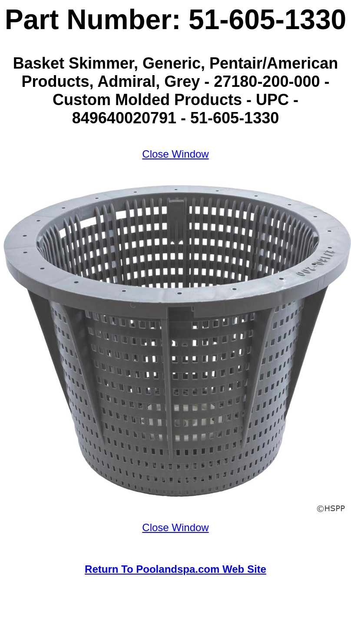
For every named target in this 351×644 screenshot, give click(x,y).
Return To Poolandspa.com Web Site (175, 569)
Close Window (175, 154)
